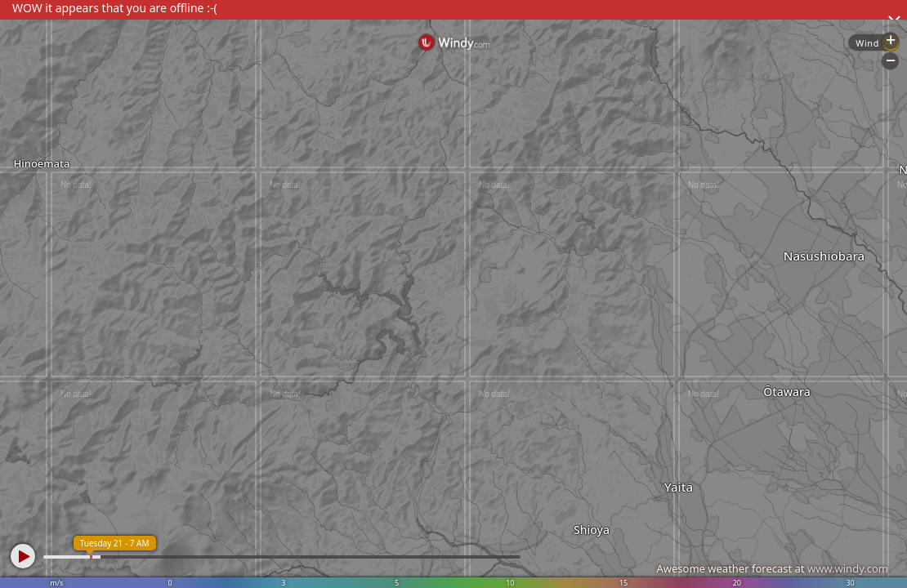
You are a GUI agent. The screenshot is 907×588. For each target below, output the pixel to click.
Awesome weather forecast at (772, 568)
